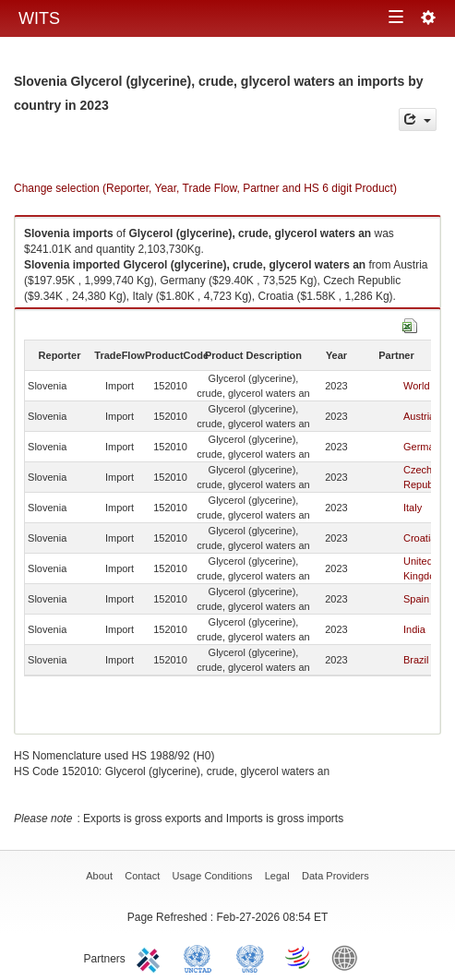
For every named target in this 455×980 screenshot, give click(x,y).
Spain (416, 599)
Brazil (416, 660)
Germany (424, 447)
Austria (419, 416)
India (414, 629)
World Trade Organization (299, 957)
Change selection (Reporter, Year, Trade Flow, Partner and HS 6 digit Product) (205, 188)
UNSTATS (250, 957)
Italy (413, 508)
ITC (151, 957)
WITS (39, 18)
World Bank (349, 957)
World (417, 386)
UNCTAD (201, 957)
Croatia (419, 538)
